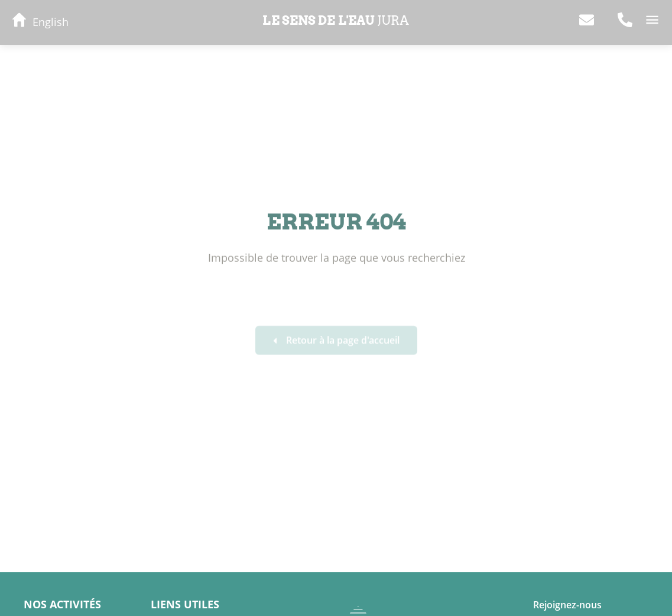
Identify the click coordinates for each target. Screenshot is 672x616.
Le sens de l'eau (336, 20)
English (51, 22)
